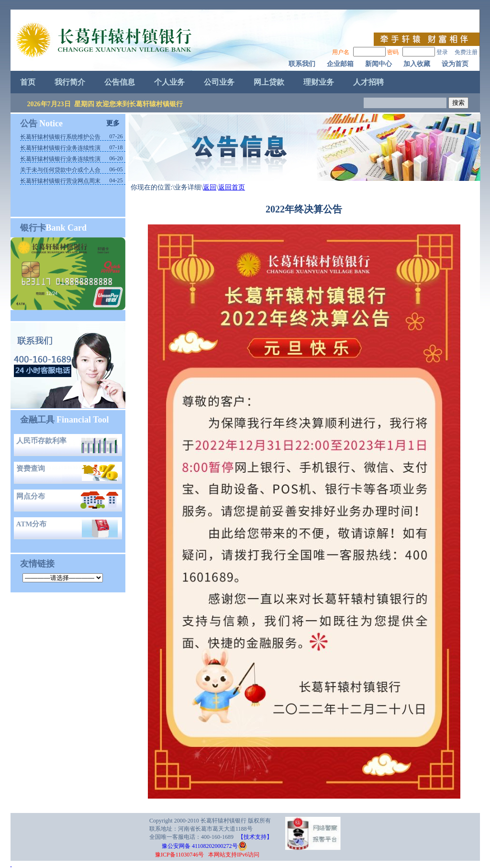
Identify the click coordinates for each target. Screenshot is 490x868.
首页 (28, 82)
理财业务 (319, 82)
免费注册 (466, 52)
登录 (442, 52)
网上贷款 (269, 82)
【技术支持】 (255, 837)
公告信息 (120, 82)
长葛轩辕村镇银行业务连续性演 (60, 148)
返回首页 (232, 187)
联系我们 (302, 64)
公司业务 (219, 82)
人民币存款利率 (41, 441)
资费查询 (31, 468)
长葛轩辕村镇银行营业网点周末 (60, 181)
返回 (210, 187)
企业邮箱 (340, 64)
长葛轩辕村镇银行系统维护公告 (60, 137)
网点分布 (31, 496)
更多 (113, 123)
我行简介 (70, 82)
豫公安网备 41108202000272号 (195, 846)
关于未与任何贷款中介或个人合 (60, 170)
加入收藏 (417, 64)
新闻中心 (379, 64)
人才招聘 (368, 82)
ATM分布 (32, 524)
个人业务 (169, 82)
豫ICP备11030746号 (179, 855)
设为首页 (455, 64)
